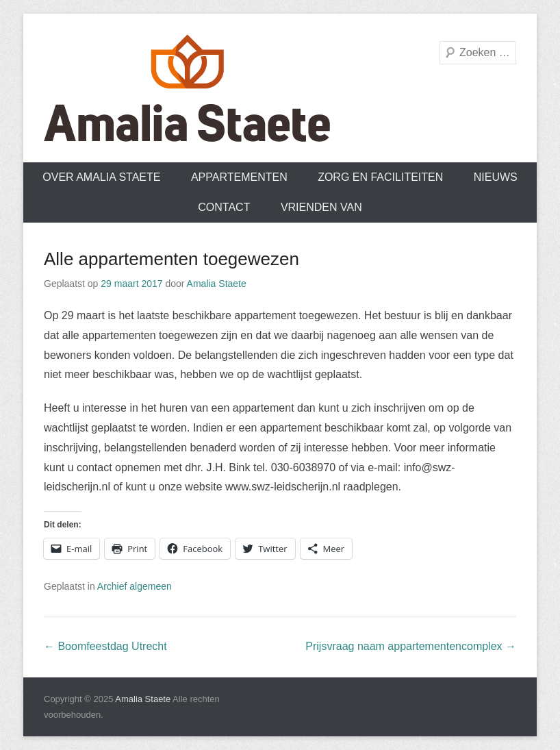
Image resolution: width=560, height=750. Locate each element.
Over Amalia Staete (101, 177)
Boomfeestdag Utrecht (105, 646)
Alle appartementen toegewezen (171, 259)
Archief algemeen (135, 586)
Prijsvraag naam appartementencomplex (411, 646)
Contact (224, 207)
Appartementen (239, 177)
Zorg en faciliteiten (380, 177)
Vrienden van (321, 207)
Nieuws (496, 177)
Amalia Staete (217, 284)
